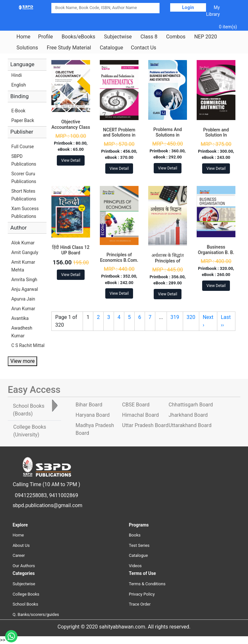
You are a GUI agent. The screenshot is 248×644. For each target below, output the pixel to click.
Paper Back (23, 120)
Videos (135, 566)
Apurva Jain (23, 299)
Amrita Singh (24, 280)
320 (191, 317)
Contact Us (144, 48)
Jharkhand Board (188, 415)
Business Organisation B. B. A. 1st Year (216, 252)
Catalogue (111, 48)
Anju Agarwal (25, 289)
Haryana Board (93, 415)
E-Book (18, 111)
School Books (25, 604)
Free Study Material (69, 48)
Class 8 (149, 37)
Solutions (27, 48)
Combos (176, 37)
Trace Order (140, 604)
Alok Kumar (23, 243)
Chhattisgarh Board (191, 405)
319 (175, 317)
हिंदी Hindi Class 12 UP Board (71, 250)
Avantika (20, 318)
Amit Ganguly (25, 252)
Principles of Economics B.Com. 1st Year (119, 260)
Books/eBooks (78, 37)
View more (22, 361)
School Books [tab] (29, 410)
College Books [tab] (30, 431)
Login (188, 7)
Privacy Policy (142, 594)
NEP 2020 (206, 37)
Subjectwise (118, 37)
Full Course (23, 147)
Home (23, 37)
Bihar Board (89, 405)
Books (135, 535)
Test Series (139, 545)
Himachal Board (140, 415)
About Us (21, 545)
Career (19, 555)
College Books (26, 594)
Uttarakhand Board (190, 425)
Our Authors (24, 566)
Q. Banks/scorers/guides (36, 614)
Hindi (16, 75)
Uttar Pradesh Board (145, 425)
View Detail (71, 160)
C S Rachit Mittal (28, 345)
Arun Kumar (23, 309)
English (19, 85)
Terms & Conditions (147, 584)
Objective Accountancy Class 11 (71, 127)
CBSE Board (136, 405)
